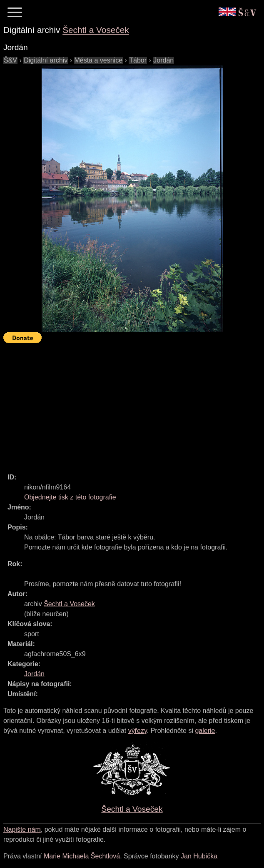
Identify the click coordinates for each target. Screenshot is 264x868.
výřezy (138, 731)
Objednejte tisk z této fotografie (70, 497)
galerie (205, 731)
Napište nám (22, 829)
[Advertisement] (134, 404)
